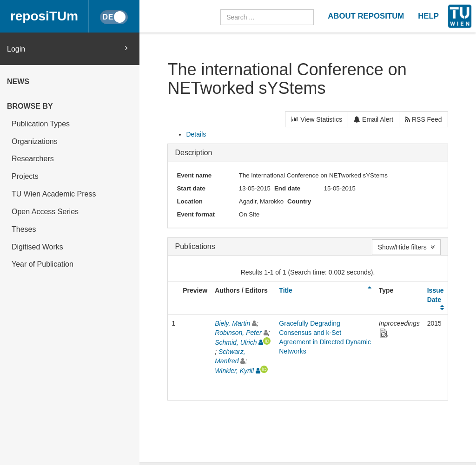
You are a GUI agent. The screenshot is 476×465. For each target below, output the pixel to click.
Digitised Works (37, 247)
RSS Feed (423, 119)
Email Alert (374, 119)
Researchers (33, 159)
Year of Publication (43, 264)
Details (196, 134)
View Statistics (317, 119)
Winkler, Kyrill (234, 371)
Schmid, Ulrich (236, 342)
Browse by (30, 106)
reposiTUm (44, 16)
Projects (25, 176)
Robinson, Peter (238, 333)
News (18, 82)
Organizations (35, 141)
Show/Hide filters (406, 247)
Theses (24, 229)
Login (67, 49)
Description (193, 153)
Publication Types (41, 124)
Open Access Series (45, 212)
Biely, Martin (232, 323)
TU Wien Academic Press (54, 194)
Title (286, 290)
